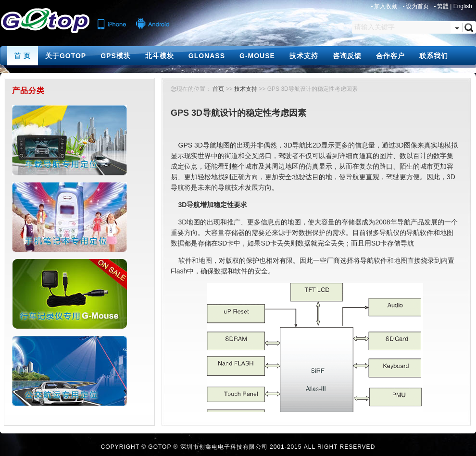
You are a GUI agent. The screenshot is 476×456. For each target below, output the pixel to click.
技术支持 (304, 56)
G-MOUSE (257, 56)
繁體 (443, 6)
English (463, 6)
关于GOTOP (66, 56)
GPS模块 (116, 56)
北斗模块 (160, 56)
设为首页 (418, 6)
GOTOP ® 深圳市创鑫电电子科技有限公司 (208, 447)
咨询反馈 (347, 56)
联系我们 (434, 56)
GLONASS (207, 56)
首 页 (22, 56)
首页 (218, 89)
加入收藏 (386, 6)
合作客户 (390, 56)
